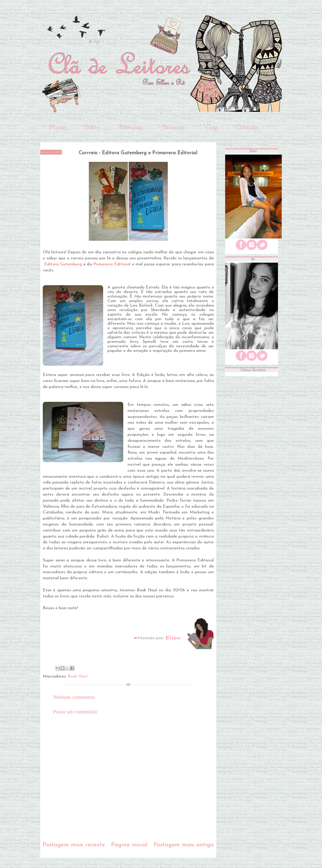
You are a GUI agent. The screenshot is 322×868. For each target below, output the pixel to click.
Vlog (210, 127)
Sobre (92, 127)
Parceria (173, 127)
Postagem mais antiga (184, 845)
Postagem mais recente (74, 845)
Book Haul (77, 676)
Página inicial (129, 845)
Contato (247, 127)
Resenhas (131, 127)
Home (58, 127)
